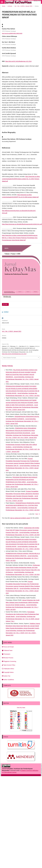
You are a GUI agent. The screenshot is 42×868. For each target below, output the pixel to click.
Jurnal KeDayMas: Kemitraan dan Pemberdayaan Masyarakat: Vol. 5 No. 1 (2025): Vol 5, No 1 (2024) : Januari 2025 (23, 449)
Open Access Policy (9, 665)
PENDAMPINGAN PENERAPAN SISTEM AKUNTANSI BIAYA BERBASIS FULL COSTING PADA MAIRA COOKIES (23, 505)
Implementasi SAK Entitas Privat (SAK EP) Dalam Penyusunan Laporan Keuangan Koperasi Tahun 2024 (22, 530)
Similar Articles (7, 366)
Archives (10, 6)
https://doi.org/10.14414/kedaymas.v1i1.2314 (18, 61)
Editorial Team (7, 650)
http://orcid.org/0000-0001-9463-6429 (12, 33)
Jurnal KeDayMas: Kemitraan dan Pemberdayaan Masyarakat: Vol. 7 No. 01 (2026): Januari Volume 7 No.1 (23, 619)
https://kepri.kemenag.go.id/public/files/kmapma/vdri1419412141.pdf (22, 224)
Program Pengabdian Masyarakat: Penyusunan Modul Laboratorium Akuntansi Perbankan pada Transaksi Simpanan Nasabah (22, 494)
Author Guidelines (8, 680)
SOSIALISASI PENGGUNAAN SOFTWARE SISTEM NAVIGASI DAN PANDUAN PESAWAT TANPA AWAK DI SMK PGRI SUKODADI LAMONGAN (22, 403)
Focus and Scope (8, 647)
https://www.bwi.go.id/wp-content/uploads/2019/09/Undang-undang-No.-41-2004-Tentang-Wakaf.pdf (21, 179)
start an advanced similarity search (20, 518)
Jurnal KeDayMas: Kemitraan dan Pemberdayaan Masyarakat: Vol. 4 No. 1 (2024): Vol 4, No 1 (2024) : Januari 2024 (22, 435)
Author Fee (6, 676)
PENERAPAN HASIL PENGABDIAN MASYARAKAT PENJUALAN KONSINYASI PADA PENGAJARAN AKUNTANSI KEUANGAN (21, 431)
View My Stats (21, 708)
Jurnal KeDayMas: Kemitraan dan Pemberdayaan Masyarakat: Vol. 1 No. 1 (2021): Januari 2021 (22, 379)
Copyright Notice (8, 672)
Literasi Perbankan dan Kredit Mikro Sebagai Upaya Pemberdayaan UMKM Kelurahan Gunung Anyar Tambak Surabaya (23, 602)
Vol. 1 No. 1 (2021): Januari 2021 (23, 6)
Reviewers (6, 654)
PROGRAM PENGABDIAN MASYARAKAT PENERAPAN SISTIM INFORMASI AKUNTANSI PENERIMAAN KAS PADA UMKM (22, 480)
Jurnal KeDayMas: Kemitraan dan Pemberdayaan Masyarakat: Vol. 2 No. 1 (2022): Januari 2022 (22, 421)
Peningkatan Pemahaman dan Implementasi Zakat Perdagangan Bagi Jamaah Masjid (22, 614)
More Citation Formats (10, 358)
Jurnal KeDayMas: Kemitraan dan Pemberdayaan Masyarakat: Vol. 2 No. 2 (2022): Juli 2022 (22, 558)
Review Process (8, 658)
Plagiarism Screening (9, 661)
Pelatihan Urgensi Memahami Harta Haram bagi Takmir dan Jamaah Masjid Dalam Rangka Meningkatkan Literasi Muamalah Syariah (23, 626)
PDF (6, 304)
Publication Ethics (8, 669)
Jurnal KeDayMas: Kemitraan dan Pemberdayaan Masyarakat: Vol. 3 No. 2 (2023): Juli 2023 (22, 498)
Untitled (6, 312)
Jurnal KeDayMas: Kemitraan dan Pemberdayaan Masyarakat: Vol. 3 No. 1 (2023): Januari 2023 (22, 407)
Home (4, 6)
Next (37, 514)
